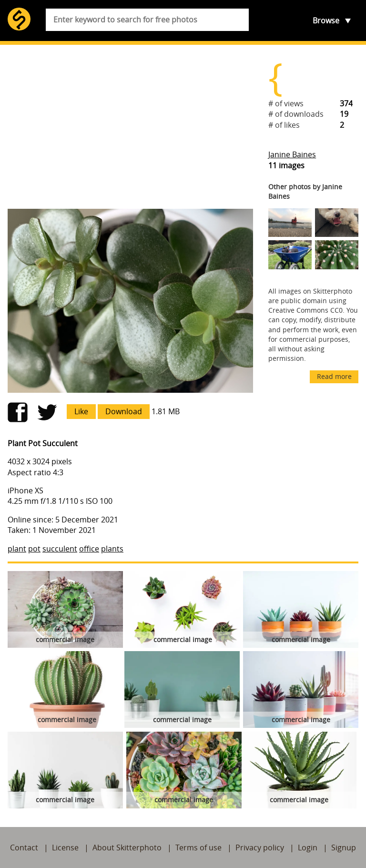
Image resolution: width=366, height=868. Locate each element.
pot (34, 549)
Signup (344, 848)
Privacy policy (260, 848)
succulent (60, 549)
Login (308, 848)
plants (112, 549)
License (65, 848)
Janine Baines (292, 154)
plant (17, 549)
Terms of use (198, 848)
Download (124, 411)
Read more (334, 376)
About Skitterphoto (127, 848)
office (89, 549)
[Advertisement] (130, 127)
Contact (24, 848)
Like (81, 411)
